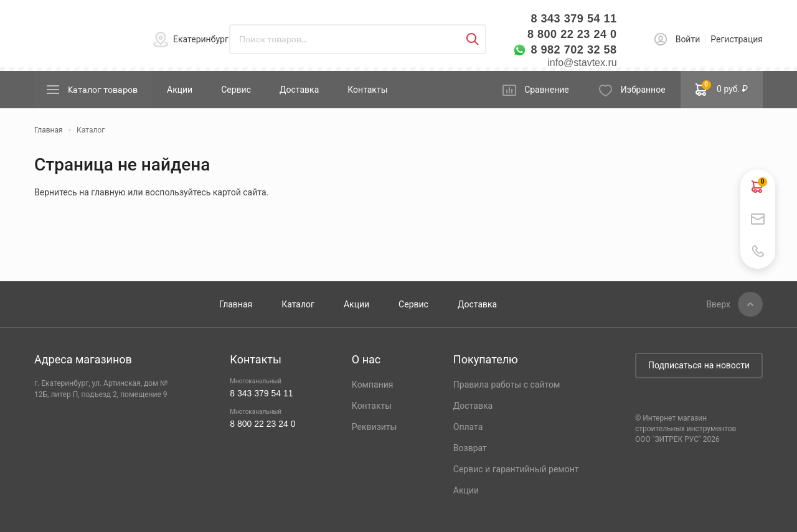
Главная (236, 304)
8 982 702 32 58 (573, 50)
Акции (180, 90)
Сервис (236, 90)
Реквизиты (375, 427)
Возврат (470, 448)
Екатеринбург (201, 39)
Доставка (299, 90)
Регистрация (737, 39)
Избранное (643, 90)
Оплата (468, 427)
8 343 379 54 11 (573, 19)
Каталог (298, 304)
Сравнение (547, 90)
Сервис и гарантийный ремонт (516, 469)
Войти (688, 39)
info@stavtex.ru (582, 63)
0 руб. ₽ (722, 88)
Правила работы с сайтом (507, 385)
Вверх (718, 304)
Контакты (367, 90)
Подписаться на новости (699, 365)
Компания (373, 385)
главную (108, 192)
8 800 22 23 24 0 (572, 34)
